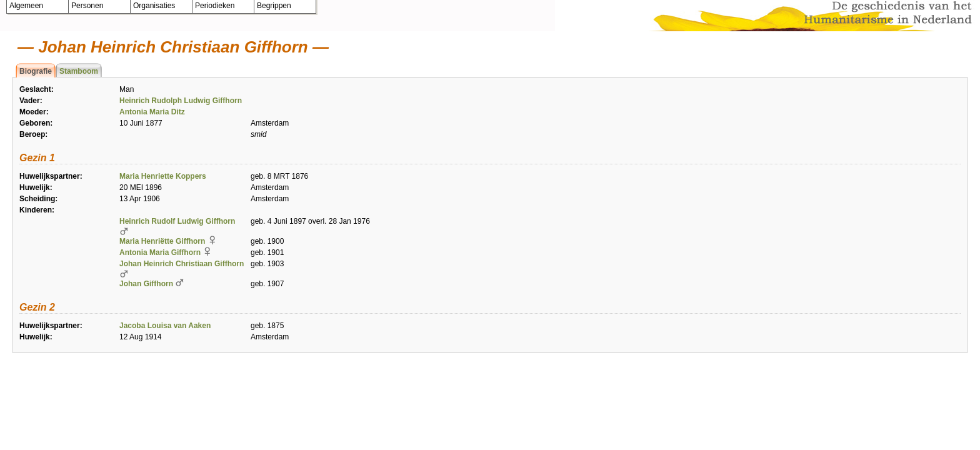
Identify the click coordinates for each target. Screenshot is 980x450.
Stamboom (79, 71)
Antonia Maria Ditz (152, 112)
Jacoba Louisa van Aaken (165, 326)
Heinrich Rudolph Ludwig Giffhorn (181, 101)
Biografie (36, 71)
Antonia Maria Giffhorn (160, 252)
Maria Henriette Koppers (163, 176)
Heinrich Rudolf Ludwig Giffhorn (177, 221)
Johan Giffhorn (146, 284)
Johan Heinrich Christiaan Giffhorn (182, 264)
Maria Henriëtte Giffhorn (162, 241)
